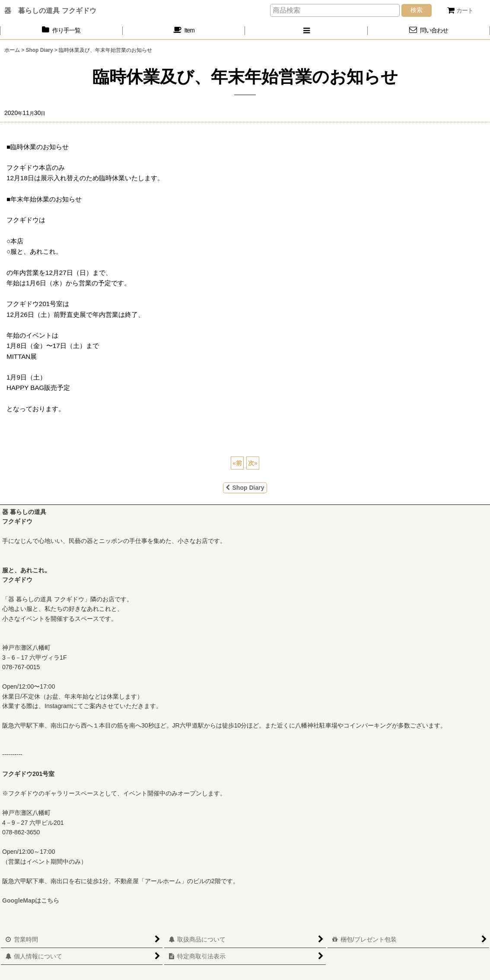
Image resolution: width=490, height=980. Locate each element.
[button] (306, 30)
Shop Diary (245, 488)
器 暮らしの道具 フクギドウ (50, 10)
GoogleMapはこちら (31, 900)
